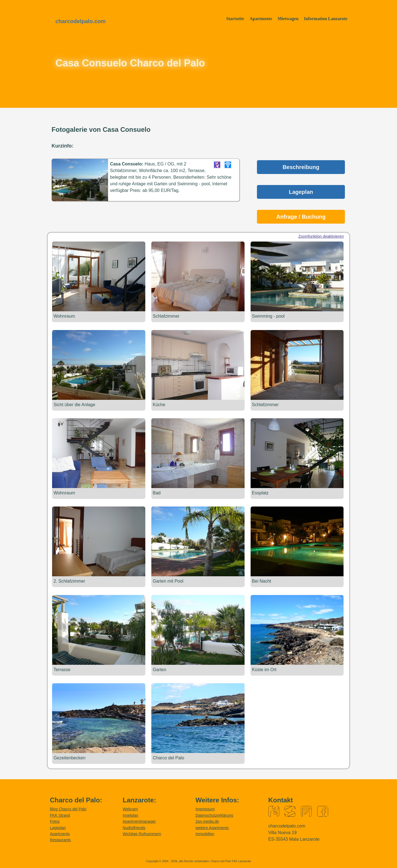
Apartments (261, 19)
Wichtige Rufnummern (142, 834)
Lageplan (301, 192)
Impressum (205, 809)
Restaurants (60, 840)
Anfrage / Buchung (301, 217)
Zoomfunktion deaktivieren (321, 236)
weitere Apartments (212, 827)
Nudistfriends (134, 827)
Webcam (130, 809)
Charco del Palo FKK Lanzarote (231, 861)
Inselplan (130, 815)
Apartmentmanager (139, 821)
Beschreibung (301, 167)
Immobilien (205, 834)
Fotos (55, 821)
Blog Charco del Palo (68, 809)
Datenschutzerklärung (214, 815)
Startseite (235, 19)
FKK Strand (60, 815)
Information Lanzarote (326, 19)
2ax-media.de (207, 821)
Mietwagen (288, 19)
